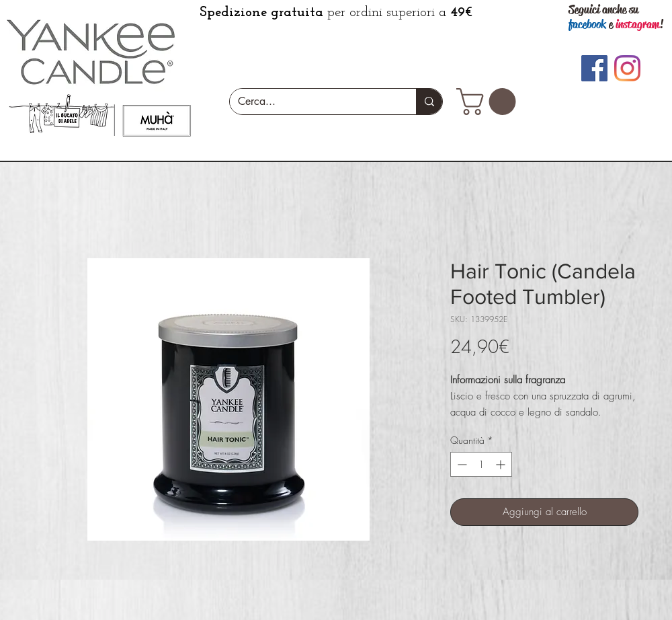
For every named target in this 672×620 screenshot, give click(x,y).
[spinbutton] (481, 464)
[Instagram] (627, 68)
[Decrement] (461, 464)
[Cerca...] (313, 102)
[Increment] (502, 464)
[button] (489, 102)
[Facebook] (594, 68)
